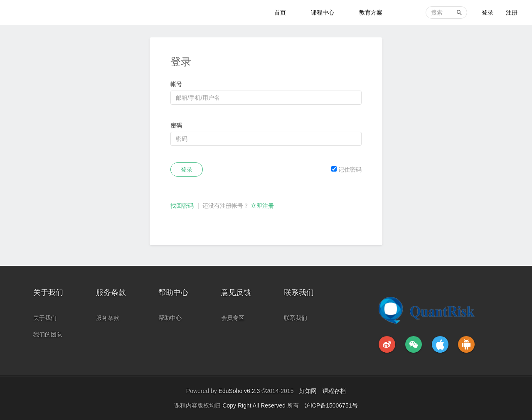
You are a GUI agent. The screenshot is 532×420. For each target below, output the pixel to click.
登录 (488, 12)
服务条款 (108, 318)
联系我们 (296, 318)
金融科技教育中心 (42, 12)
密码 (176, 125)
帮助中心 (170, 318)
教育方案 (371, 12)
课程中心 (323, 12)
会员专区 (233, 318)
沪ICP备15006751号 (331, 405)
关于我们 (45, 318)
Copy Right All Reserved (255, 405)
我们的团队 (48, 334)
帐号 (176, 84)
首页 (280, 12)
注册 (512, 12)
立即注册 (262, 206)
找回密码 (182, 206)
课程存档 (334, 391)
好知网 (308, 391)
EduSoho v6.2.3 (239, 391)
